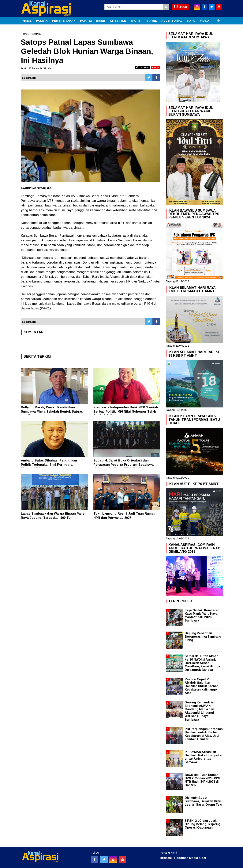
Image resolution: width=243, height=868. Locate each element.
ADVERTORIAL (172, 21)
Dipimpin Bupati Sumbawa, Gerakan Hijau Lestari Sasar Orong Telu (203, 801)
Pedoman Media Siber (190, 858)
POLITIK (42, 21)
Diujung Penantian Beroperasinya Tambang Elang (203, 637)
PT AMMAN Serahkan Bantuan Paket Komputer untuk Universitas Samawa (204, 757)
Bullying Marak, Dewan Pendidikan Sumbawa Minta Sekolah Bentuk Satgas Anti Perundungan (52, 412)
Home (24, 34)
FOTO (191, 21)
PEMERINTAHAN (64, 21)
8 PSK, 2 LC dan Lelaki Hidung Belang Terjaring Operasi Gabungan (203, 824)
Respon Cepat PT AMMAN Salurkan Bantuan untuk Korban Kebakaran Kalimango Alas (202, 686)
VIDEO (204, 21)
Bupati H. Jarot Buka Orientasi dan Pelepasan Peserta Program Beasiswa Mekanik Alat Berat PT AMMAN (123, 465)
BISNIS (101, 21)
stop (155, 67)
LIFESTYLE (118, 21)
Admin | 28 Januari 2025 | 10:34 (36, 68)
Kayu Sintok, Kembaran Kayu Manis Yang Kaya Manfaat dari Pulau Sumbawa (202, 615)
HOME (27, 21)
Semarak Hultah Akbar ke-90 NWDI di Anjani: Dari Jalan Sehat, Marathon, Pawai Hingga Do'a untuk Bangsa (202, 663)
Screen (180, 7)
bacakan (142, 67)
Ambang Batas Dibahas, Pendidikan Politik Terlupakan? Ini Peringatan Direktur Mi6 (49, 465)
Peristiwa (36, 34)
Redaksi (166, 858)
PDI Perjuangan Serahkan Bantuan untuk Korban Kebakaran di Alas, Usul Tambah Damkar (204, 734)
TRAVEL (151, 21)
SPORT (136, 21)
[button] (218, 19)
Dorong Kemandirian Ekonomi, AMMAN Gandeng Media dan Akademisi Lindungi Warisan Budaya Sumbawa (200, 711)
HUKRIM (86, 21)
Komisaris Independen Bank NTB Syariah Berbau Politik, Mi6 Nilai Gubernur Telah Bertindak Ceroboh (126, 412)
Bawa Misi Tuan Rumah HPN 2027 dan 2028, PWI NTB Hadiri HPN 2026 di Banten (202, 780)
